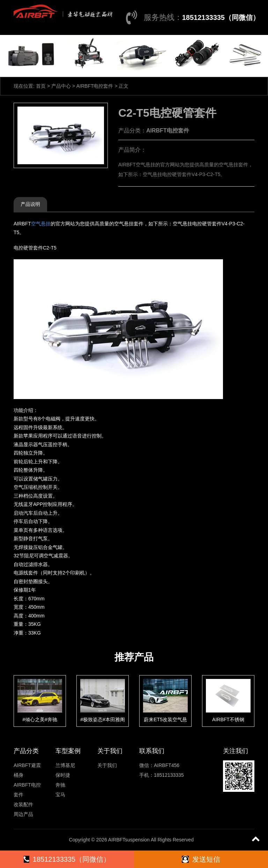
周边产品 (23, 814)
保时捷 (63, 775)
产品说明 (30, 204)
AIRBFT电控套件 (95, 86)
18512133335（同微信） (221, 17)
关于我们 (107, 765)
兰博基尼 (65, 765)
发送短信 (201, 859)
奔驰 (60, 785)
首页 (41, 86)
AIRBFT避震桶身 (27, 770)
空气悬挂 (41, 224)
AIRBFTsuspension (129, 840)
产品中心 (61, 86)
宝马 (60, 795)
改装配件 (23, 804)
